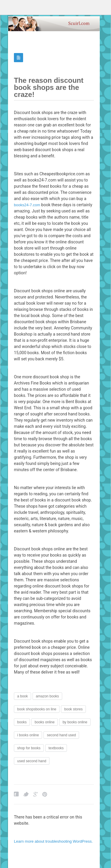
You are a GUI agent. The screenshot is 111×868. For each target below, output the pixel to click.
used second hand (32, 761)
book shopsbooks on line (37, 709)
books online (45, 722)
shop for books (29, 748)
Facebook (16, 794)
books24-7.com (27, 205)
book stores (73, 709)
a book (22, 696)
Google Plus (36, 794)
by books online (75, 722)
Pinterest (45, 794)
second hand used (61, 735)
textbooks (56, 748)
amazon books (47, 696)
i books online (28, 735)
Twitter (26, 794)
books (22, 722)
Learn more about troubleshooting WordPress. (53, 841)
